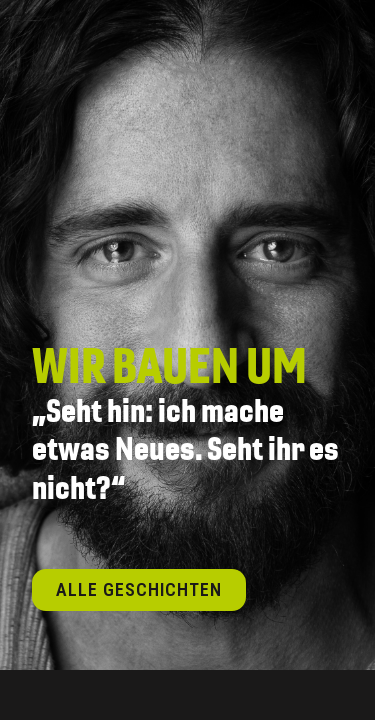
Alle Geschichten (139, 589)
